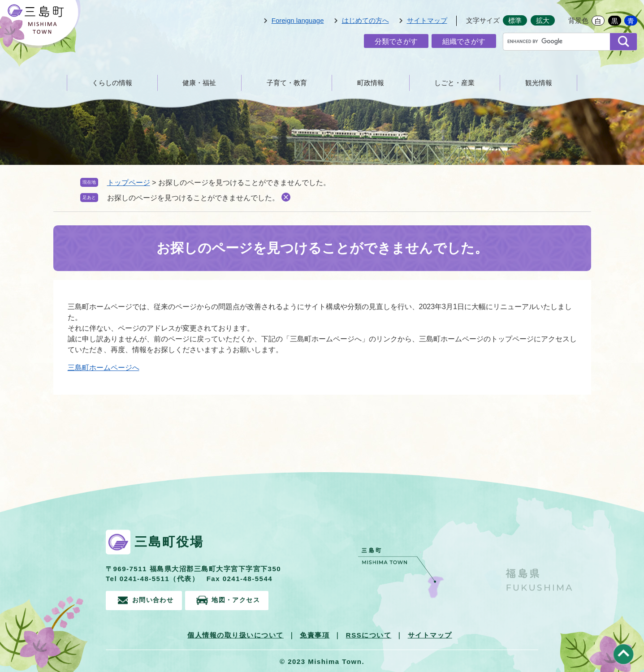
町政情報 (371, 83)
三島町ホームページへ (104, 368)
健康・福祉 (199, 83)
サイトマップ (427, 20)
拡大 (543, 20)
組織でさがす (464, 41)
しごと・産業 (454, 83)
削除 (286, 197)
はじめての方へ (365, 20)
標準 (515, 20)
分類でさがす (396, 41)
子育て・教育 (287, 83)
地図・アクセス (247, 600)
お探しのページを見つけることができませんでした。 (193, 198)
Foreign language (298, 20)
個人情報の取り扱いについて (236, 634)
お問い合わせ (155, 600)
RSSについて (369, 634)
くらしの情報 (112, 83)
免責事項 (315, 634)
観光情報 (539, 83)
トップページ (129, 183)
